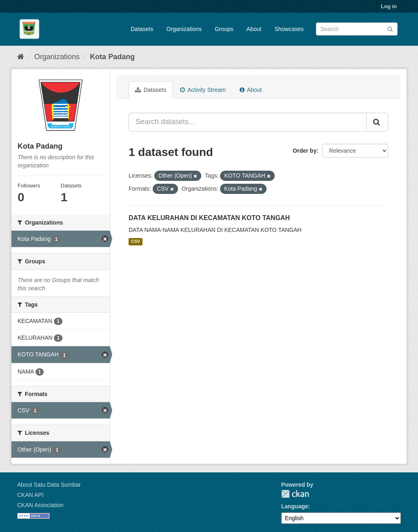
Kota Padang (112, 57)
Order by (305, 151)
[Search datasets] (357, 29)
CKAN (295, 494)
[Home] (21, 57)
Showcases (289, 29)
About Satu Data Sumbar (49, 485)
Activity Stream (203, 90)
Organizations (184, 29)
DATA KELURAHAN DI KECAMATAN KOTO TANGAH (209, 218)
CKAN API (30, 495)
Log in (389, 6)
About (254, 29)
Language (295, 506)
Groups (224, 29)
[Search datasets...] (248, 122)
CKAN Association (40, 505)
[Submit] (390, 28)
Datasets (142, 29)
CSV (136, 242)
